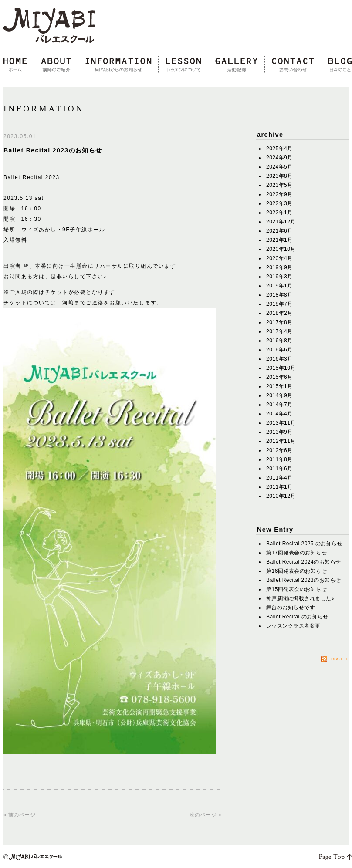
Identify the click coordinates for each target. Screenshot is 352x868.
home (19, 65)
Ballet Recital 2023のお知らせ (53, 150)
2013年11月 (281, 423)
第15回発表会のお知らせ (296, 589)
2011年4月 (279, 478)
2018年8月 (279, 295)
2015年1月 (279, 386)
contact (293, 65)
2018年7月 (279, 304)
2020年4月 (279, 258)
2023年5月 (279, 185)
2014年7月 (279, 405)
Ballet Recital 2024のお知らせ (304, 562)
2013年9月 (279, 432)
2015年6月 (279, 377)
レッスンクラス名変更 (293, 626)
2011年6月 (279, 469)
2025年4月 (279, 149)
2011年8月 (279, 459)
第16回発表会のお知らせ (296, 571)
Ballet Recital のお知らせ (297, 617)
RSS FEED (342, 659)
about (56, 65)
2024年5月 (279, 167)
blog (337, 65)
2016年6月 (279, 350)
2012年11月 (281, 441)
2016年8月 (279, 341)
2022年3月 (279, 203)
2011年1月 (279, 487)
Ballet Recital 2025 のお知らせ (304, 544)
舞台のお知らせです (291, 608)
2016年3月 (279, 359)
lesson (183, 65)
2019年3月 (279, 277)
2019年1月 (279, 286)
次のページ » (205, 815)
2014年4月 (279, 414)
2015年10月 (281, 368)
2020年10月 (281, 249)
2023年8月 (279, 176)
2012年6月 (279, 450)
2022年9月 (279, 194)
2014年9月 (279, 395)
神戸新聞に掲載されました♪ (300, 598)
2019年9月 (279, 267)
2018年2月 (279, 313)
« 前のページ (19, 815)
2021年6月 (279, 231)
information (118, 65)
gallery (237, 65)
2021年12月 (281, 222)
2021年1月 (279, 240)
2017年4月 (279, 331)
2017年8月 (279, 322)
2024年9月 (279, 158)
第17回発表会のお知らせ (296, 553)
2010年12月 (281, 496)
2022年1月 (279, 213)
